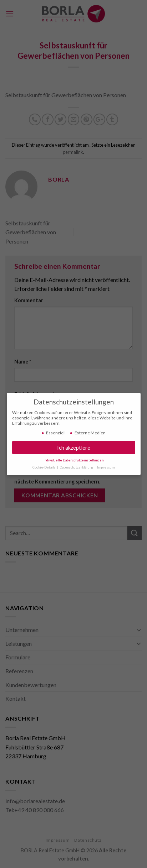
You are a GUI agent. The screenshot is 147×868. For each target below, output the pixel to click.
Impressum (106, 466)
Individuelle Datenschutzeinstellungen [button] (73, 459)
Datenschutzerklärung (77, 466)
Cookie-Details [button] (44, 466)
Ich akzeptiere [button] (74, 446)
